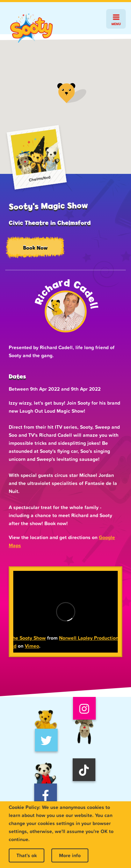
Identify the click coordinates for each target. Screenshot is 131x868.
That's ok (27, 855)
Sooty (31, 28)
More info (70, 855)
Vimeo (32, 646)
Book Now (35, 248)
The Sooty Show (28, 638)
